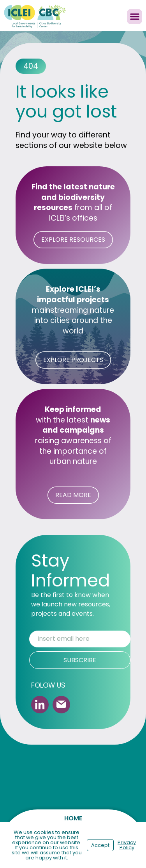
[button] (135, 17)
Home (73, 818)
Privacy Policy (127, 845)
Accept (100, 845)
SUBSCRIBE (80, 660)
